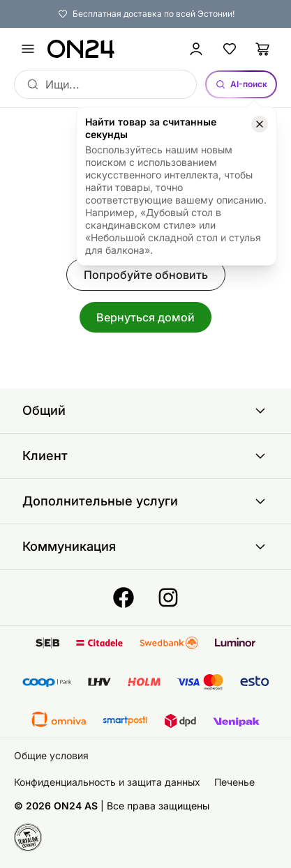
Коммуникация (145, 547)
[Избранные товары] (230, 49)
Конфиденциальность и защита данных (107, 782)
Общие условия (51, 755)
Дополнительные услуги (145, 501)
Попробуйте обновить (146, 275)
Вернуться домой (145, 317)
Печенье (234, 782)
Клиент (145, 456)
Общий (145, 411)
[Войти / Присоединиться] (196, 49)
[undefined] (28, 49)
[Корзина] (263, 49)
